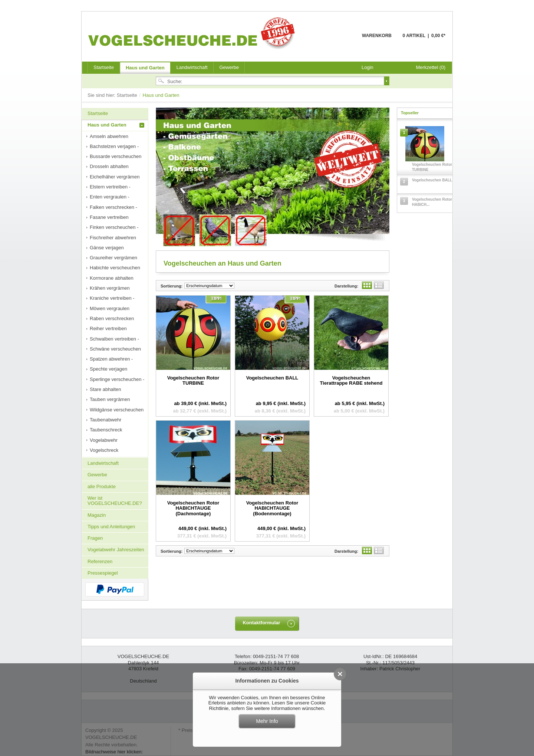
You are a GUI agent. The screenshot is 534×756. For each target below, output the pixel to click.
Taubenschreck (106, 430)
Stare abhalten (106, 389)
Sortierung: (172, 286)
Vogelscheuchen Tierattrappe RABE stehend (351, 380)
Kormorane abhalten (112, 278)
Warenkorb (344, 40)
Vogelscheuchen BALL (272, 378)
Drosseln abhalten (109, 166)
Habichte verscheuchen (115, 268)
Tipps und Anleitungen (111, 527)
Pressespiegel (103, 573)
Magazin (97, 515)
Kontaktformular (261, 623)
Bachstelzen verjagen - (114, 146)
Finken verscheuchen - (114, 227)
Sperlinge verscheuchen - (117, 379)
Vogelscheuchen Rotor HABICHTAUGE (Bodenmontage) (272, 508)
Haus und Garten (145, 68)
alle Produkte (102, 487)
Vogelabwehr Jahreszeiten (116, 550)
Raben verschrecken (112, 318)
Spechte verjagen (108, 369)
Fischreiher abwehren (113, 238)
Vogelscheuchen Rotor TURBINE (193, 380)
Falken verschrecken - (113, 207)
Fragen (95, 538)
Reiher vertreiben (108, 328)
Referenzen (100, 561)
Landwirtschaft (192, 67)
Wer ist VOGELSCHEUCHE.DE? (115, 501)
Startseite (128, 95)
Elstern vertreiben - (110, 187)
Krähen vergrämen (110, 288)
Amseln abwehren (109, 136)
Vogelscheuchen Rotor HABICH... (432, 202)
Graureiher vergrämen (113, 258)
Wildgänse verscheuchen (117, 410)
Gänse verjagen (107, 248)
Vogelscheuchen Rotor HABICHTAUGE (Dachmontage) (193, 508)
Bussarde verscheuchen (116, 156)
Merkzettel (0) (431, 67)
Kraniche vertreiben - (112, 298)
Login (367, 67)
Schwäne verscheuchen (115, 349)
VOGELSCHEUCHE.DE (193, 33)
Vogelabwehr (104, 440)
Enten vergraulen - (110, 197)
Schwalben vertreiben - (114, 339)
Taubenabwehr (106, 420)
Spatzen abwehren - (111, 359)
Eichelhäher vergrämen (115, 177)
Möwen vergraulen (110, 308)
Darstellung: (346, 286)
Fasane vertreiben (109, 217)
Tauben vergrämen (110, 399)
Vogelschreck (104, 450)
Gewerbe (229, 67)
